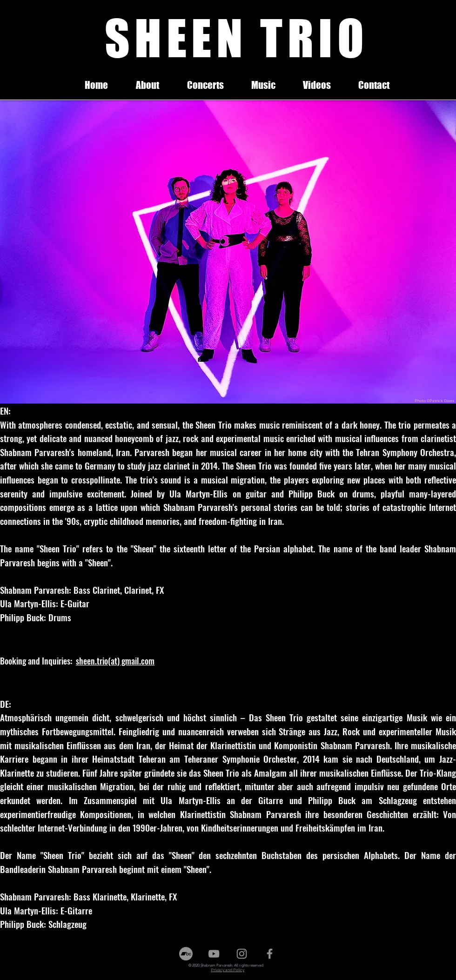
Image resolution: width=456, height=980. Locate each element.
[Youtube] (214, 954)
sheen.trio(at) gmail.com (115, 661)
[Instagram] (242, 954)
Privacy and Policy (228, 970)
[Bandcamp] (186, 954)
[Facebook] (270, 954)
